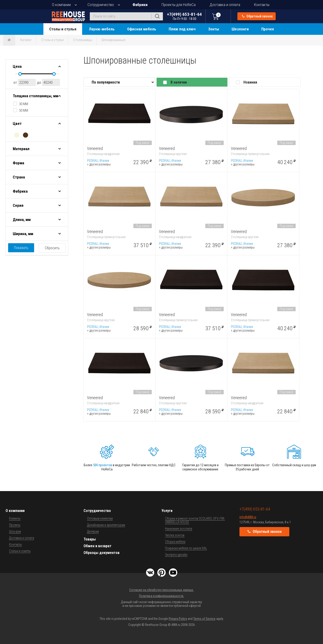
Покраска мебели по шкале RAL (186, 548)
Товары (90, 539)
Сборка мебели (175, 542)
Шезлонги (240, 29)
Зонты (214, 29)
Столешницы (83, 40)
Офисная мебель (142, 29)
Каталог (26, 40)
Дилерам (93, 531)
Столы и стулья (63, 29)
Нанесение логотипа (179, 529)
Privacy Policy (178, 619)
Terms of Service (204, 619)
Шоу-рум (15, 531)
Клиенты (15, 518)
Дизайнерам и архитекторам (106, 525)
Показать (21, 248)
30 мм (24, 104)
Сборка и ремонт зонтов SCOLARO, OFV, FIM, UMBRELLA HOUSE (195, 520)
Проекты (15, 525)
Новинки (250, 82)
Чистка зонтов (175, 535)
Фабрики (140, 5)
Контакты (262, 5)
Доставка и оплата (225, 5)
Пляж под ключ (182, 29)
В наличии (179, 82)
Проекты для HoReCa (179, 5)
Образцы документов (102, 553)
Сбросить (52, 248)
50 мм (24, 110)
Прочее (268, 29)
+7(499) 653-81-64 (184, 16)
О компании (61, 5)
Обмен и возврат (97, 546)
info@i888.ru (248, 517)
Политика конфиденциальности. (161, 596)
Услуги (167, 511)
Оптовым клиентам (100, 518)
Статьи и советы (20, 551)
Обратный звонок (257, 16)
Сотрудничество (101, 5)
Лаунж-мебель (102, 29)
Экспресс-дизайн (176, 555)
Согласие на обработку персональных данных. (161, 590)
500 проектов (103, 465)
